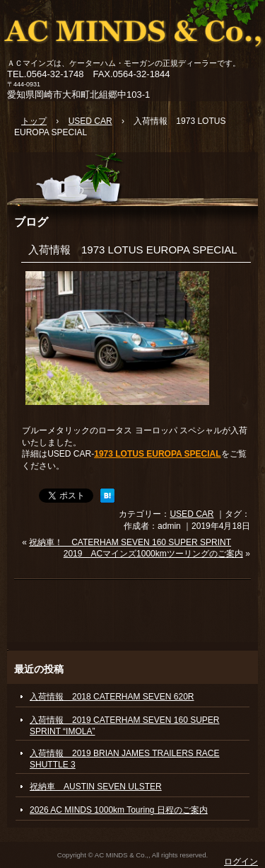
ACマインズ (132, 30)
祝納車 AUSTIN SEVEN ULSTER (96, 787)
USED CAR (192, 514)
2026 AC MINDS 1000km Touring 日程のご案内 (119, 810)
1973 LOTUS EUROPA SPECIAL (157, 454)
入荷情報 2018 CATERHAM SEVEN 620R (112, 697)
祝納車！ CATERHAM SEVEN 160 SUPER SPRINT (130, 542)
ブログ (31, 222)
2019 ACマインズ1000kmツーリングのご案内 (153, 554)
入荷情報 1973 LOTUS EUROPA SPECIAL (133, 250)
